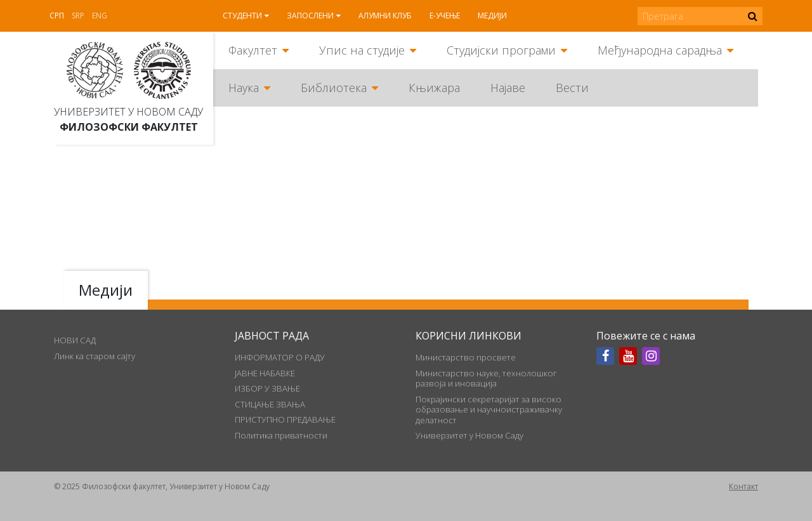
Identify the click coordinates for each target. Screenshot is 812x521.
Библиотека (334, 88)
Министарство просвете (466, 357)
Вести (572, 88)
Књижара (434, 88)
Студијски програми (501, 50)
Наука (244, 88)
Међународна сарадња (660, 50)
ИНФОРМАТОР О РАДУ (280, 357)
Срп (57, 16)
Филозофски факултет (129, 127)
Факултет (253, 50)
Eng (100, 16)
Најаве (508, 88)
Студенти (242, 16)
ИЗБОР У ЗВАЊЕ (267, 388)
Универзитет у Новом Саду (128, 112)
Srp (78, 16)
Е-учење (445, 16)
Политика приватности (281, 435)
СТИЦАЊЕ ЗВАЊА (270, 404)
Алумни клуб (385, 16)
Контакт (743, 486)
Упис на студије (362, 50)
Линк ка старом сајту (95, 356)
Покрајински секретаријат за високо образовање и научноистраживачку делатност (489, 410)
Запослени (310, 16)
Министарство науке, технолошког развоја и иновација (486, 378)
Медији (492, 16)
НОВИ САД (75, 340)
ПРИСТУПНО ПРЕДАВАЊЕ (285, 419)
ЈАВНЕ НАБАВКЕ (265, 373)
